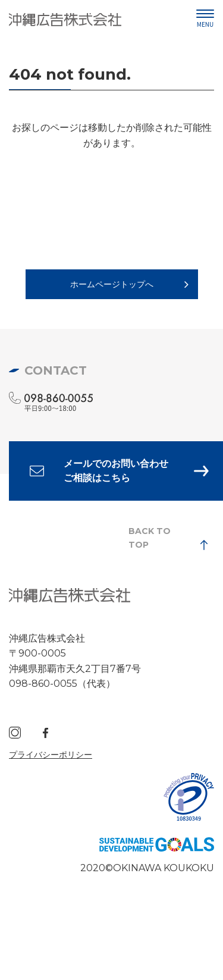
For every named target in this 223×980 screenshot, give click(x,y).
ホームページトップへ (112, 284)
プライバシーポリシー (51, 755)
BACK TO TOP (150, 538)
